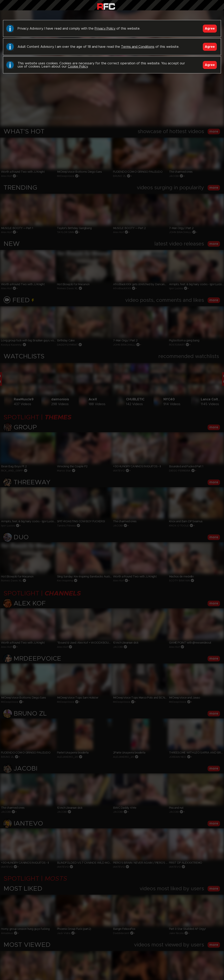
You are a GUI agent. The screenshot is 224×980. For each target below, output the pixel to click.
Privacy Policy (105, 29)
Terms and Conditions (138, 47)
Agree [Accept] (210, 29)
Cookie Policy (78, 67)
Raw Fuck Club (106, 6)
